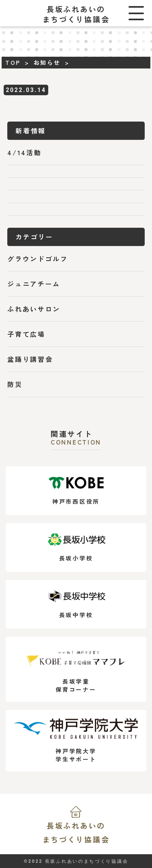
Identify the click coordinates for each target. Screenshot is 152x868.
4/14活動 (24, 152)
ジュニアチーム (34, 284)
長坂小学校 (76, 548)
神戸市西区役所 (76, 491)
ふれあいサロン (34, 309)
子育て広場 (26, 334)
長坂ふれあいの (76, 833)
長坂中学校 (76, 604)
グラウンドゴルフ (38, 259)
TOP (13, 62)
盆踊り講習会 (30, 359)
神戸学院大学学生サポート (76, 741)
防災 (15, 384)
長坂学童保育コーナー (76, 669)
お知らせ (47, 62)
